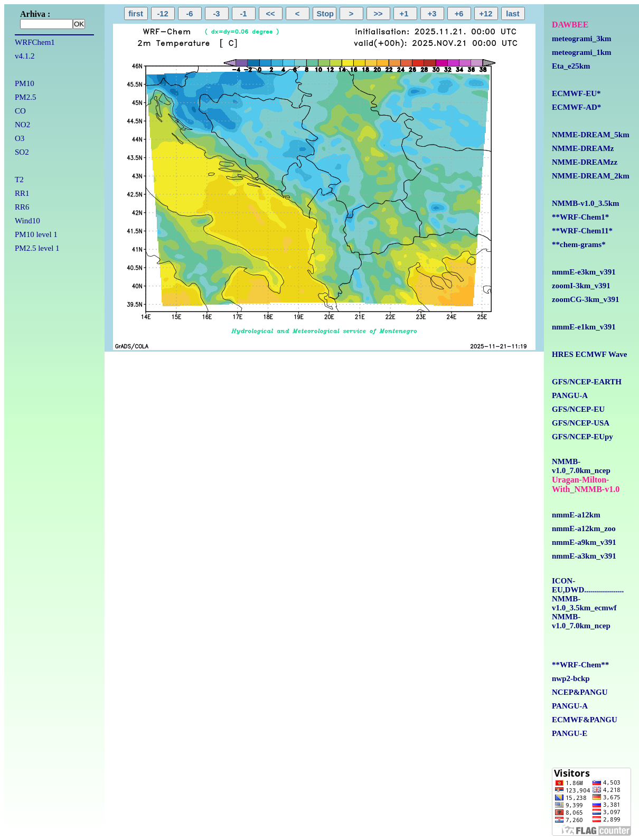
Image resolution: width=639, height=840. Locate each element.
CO (20, 111)
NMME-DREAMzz (585, 162)
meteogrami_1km (581, 52)
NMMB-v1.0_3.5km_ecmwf (584, 603)
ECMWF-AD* (576, 107)
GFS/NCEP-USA (581, 423)
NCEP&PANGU (580, 692)
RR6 (22, 207)
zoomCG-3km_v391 (586, 299)
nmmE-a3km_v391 (584, 556)
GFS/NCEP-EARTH (587, 382)
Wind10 (27, 221)
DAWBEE (570, 25)
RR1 (22, 193)
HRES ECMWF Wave (590, 354)
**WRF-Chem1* (580, 217)
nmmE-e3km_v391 (584, 272)
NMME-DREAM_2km (591, 176)
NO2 (22, 125)
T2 (19, 180)
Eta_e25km (571, 66)
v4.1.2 (25, 56)
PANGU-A (570, 395)
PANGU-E (570, 733)
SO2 (22, 152)
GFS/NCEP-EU (578, 409)
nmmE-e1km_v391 (584, 327)
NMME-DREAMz (583, 148)
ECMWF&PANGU (585, 720)
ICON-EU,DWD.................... (588, 585)
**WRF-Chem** (580, 665)
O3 (20, 138)
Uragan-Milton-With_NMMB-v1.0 (586, 484)
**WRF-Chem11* (582, 231)
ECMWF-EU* (576, 93)
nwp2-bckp (571, 678)
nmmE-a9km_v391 (584, 542)
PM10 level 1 (36, 234)
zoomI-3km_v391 (581, 286)
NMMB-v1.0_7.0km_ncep (581, 466)
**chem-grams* (579, 244)
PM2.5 (25, 97)
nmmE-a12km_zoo (584, 528)
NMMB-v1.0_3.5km (586, 203)
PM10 (25, 83)
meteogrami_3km (581, 39)
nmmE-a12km (576, 515)
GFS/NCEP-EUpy (582, 437)
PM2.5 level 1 (37, 248)
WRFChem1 (35, 42)
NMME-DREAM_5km (591, 135)
